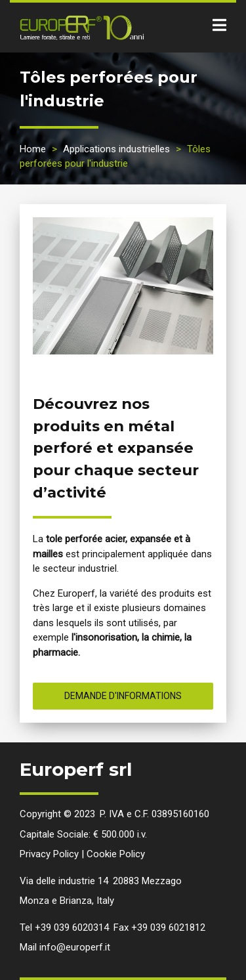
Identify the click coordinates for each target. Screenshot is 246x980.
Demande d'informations (123, 696)
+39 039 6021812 (168, 927)
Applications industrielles (116, 149)
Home (33, 149)
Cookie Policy (116, 854)
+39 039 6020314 (72, 927)
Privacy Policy (49, 854)
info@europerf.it (75, 947)
